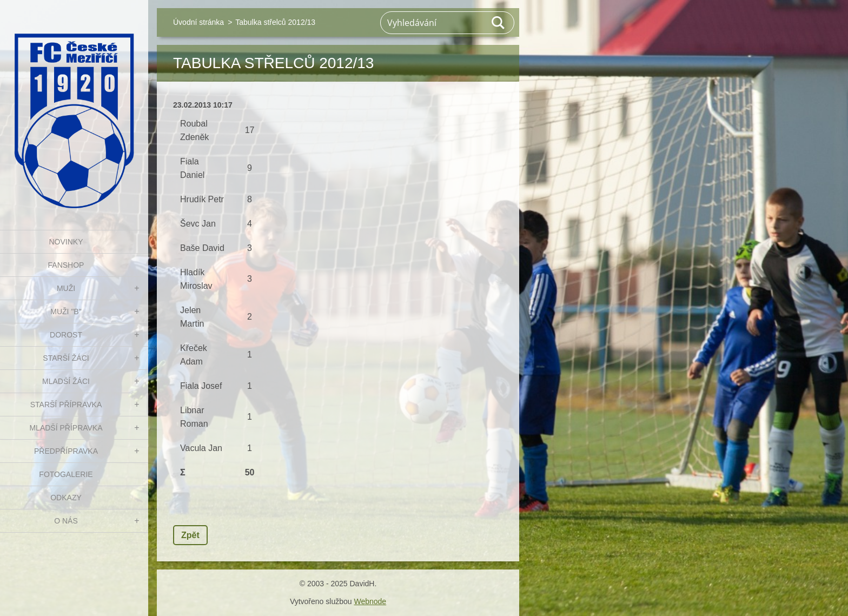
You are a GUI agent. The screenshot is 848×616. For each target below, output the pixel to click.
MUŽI (66, 288)
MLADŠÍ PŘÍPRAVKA (66, 428)
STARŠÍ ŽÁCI (66, 358)
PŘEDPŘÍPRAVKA (66, 451)
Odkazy (66, 498)
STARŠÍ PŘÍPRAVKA (66, 405)
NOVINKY (66, 242)
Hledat (499, 23)
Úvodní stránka (198, 22)
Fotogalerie (66, 474)
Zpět (190, 535)
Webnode (370, 601)
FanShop (66, 265)
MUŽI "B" (66, 312)
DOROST (66, 335)
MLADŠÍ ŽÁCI (66, 381)
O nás (66, 521)
